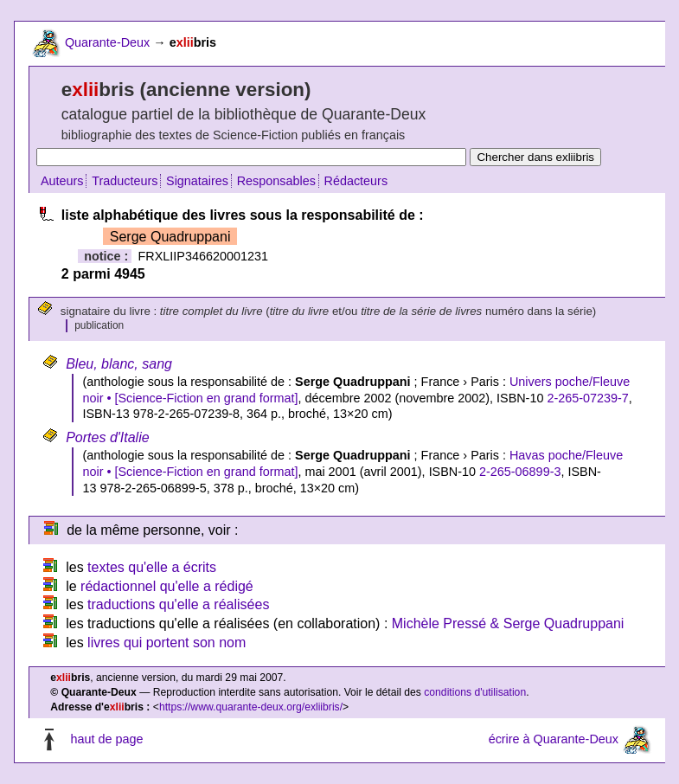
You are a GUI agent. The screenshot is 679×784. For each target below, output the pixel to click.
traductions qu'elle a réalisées (178, 604)
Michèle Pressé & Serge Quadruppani (508, 623)
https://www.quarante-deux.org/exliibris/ (251, 707)
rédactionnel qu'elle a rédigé (167, 586)
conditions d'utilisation (475, 692)
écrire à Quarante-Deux (554, 740)
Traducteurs (125, 181)
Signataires (197, 181)
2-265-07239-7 (587, 398)
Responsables (276, 181)
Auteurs (62, 181)
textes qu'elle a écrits (152, 567)
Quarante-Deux (107, 42)
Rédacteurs (356, 181)
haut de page (106, 740)
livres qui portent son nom (167, 643)
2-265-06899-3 (520, 472)
